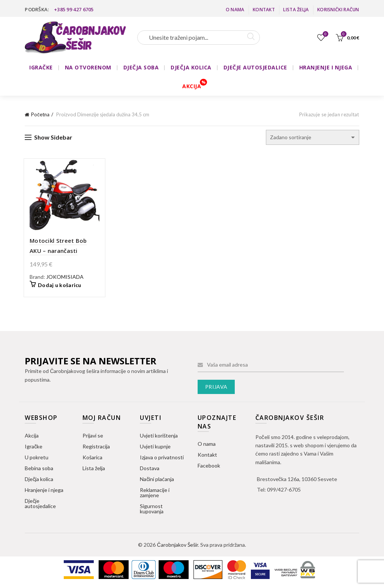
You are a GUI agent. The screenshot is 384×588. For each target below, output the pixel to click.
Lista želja (296, 10)
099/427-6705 (284, 491)
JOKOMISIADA (62, 278)
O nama (235, 10)
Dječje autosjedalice (40, 505)
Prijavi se (93, 437)
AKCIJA (192, 86)
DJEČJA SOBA (141, 67)
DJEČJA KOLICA (191, 67)
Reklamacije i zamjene (155, 494)
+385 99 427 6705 (74, 9)
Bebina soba (39, 469)
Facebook (209, 467)
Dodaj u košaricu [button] (57, 286)
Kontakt (264, 10)
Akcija (32, 437)
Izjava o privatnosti (162, 458)
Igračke (34, 447)
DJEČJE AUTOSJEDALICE (255, 67)
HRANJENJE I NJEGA (326, 67)
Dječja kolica (39, 480)
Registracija (96, 447)
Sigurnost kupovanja (152, 510)
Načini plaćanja (157, 480)
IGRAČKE (41, 67)
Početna (40, 114)
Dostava (150, 469)
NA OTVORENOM (88, 67)
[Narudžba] (313, 137)
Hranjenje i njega (44, 491)
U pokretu (37, 458)
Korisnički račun (338, 10)
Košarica (92, 458)
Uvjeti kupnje (155, 447)
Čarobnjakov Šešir (177, 546)
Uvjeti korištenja (159, 437)
